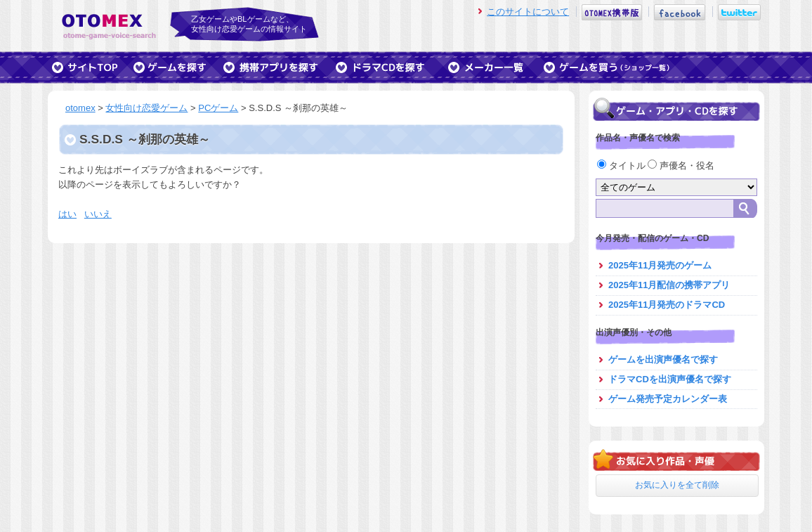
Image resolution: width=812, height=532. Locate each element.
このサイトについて (528, 12)
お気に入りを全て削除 (677, 485)
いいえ (98, 214)
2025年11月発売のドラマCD (667, 305)
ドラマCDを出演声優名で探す (670, 379)
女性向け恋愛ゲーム (146, 108)
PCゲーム (218, 108)
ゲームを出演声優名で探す (663, 359)
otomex (80, 108)
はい (67, 214)
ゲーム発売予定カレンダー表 (668, 399)
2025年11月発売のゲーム (660, 265)
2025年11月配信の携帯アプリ (669, 285)
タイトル (622, 166)
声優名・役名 (681, 166)
